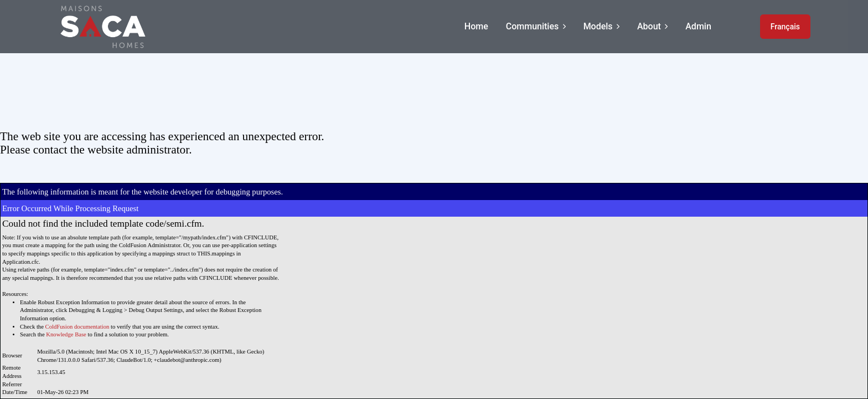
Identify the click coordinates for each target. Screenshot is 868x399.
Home (476, 26)
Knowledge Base (66, 334)
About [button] (652, 26)
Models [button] (601, 26)
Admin (698, 26)
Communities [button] (536, 26)
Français (785, 27)
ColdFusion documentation (77, 327)
